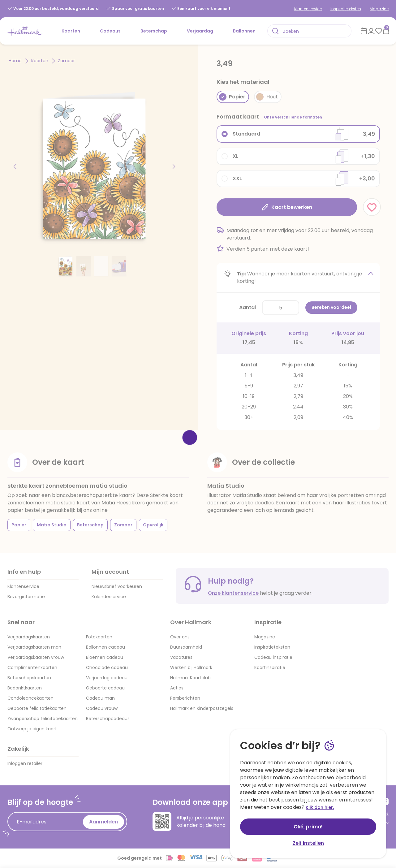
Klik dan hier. (320, 807)
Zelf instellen (308, 843)
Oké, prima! (308, 827)
